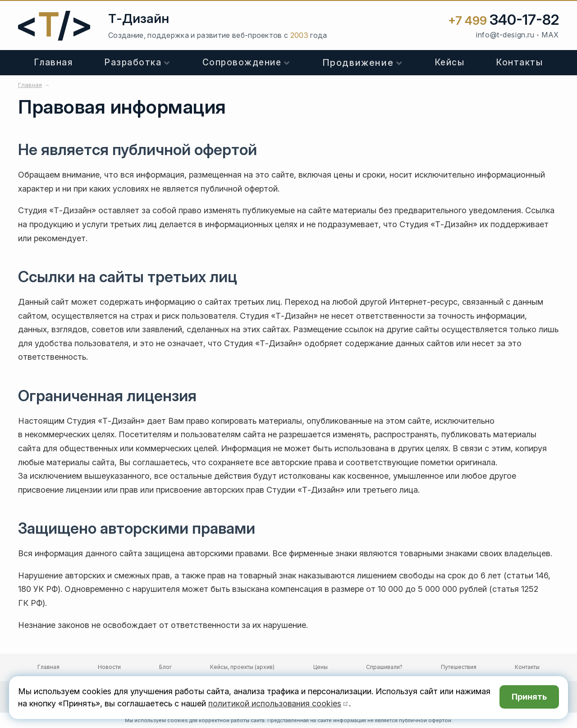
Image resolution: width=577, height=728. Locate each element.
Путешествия (459, 667)
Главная (54, 62)
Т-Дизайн (139, 18)
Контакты (520, 62)
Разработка (133, 62)
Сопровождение (242, 62)
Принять (529, 698)
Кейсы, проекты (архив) (242, 667)
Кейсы (450, 62)
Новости (109, 667)
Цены (321, 667)
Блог (165, 667)
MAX (550, 35)
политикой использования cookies (275, 704)
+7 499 (504, 21)
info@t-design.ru (505, 35)
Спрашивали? (384, 667)
